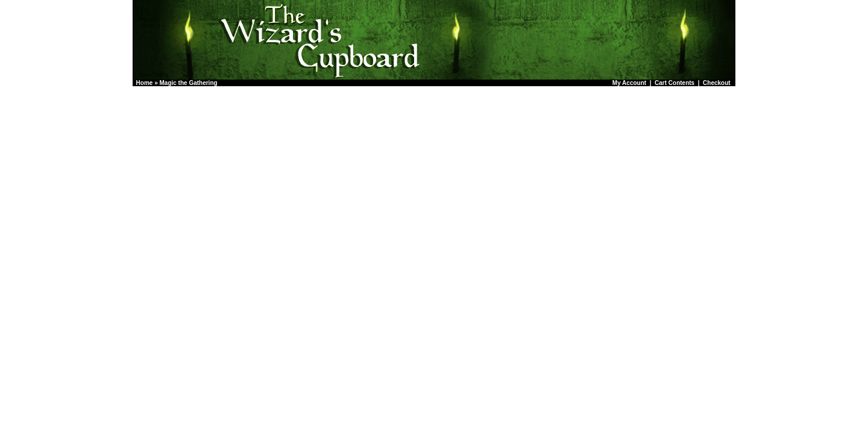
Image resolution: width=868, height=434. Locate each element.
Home (145, 83)
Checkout (717, 83)
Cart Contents (675, 83)
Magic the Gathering (188, 83)
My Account (629, 83)
